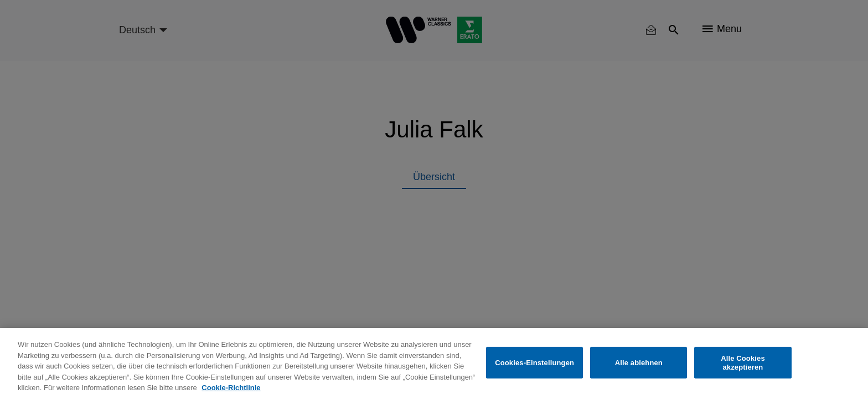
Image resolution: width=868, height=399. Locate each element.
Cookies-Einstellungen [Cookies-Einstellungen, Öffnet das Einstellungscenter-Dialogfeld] (534, 363)
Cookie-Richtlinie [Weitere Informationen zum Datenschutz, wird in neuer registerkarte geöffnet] (231, 388)
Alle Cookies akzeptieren (743, 363)
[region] (434, 364)
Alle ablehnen (639, 363)
